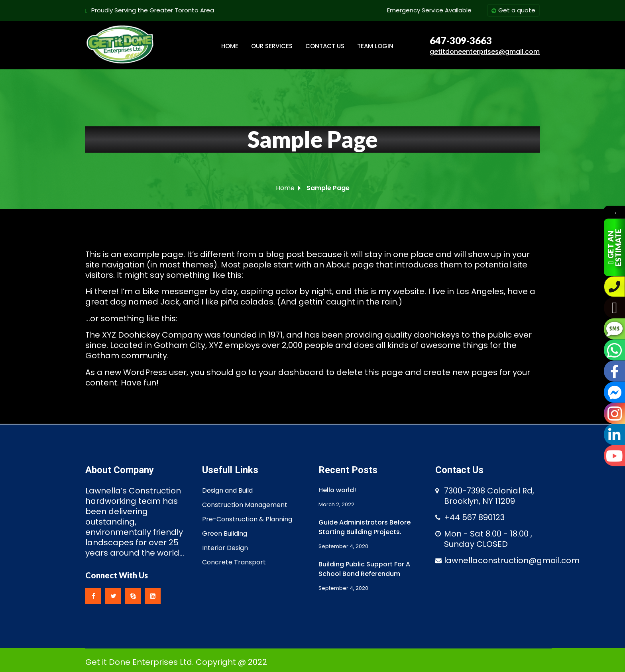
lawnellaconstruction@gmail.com (512, 560)
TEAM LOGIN (375, 46)
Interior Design (225, 548)
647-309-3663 (461, 41)
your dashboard (291, 372)
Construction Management (245, 505)
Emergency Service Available (429, 10)
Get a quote (513, 11)
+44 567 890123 (474, 517)
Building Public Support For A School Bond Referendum (364, 569)
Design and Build (227, 490)
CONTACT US (325, 46)
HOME (230, 46)
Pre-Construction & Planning (247, 519)
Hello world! (337, 490)
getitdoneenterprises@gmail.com (485, 52)
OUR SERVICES (272, 46)
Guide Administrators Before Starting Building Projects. (365, 527)
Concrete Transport (234, 562)
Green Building (225, 533)
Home (285, 188)
